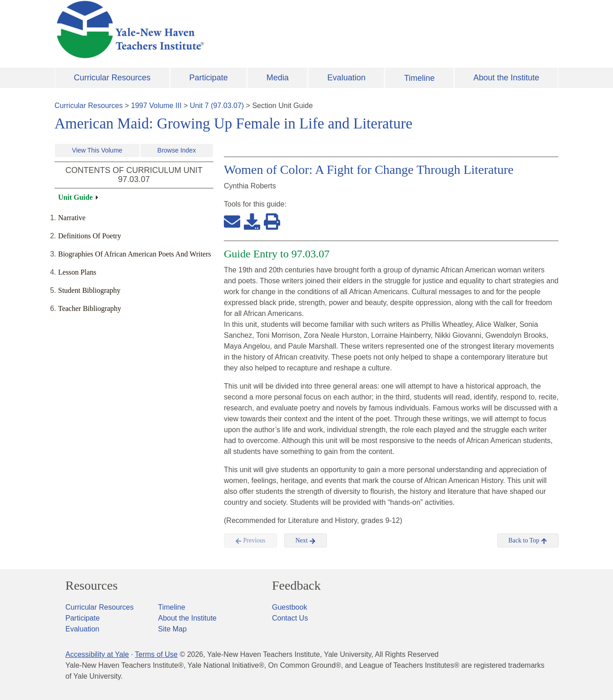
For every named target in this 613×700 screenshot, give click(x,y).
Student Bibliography (89, 290)
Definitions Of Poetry (90, 236)
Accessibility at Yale (97, 654)
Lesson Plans (77, 272)
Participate (209, 78)
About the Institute (506, 78)
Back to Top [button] (528, 541)
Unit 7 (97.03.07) (217, 106)
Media (278, 78)
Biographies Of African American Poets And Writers (135, 254)
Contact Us (290, 618)
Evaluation (346, 78)
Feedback (296, 586)
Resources (91, 586)
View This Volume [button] (97, 150)
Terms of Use (156, 654)
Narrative (72, 218)
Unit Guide (75, 197)
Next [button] (306, 541)
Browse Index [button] (177, 150)
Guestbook (289, 607)
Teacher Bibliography (90, 308)
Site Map (172, 629)
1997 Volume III (156, 106)
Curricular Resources (112, 78)
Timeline (419, 78)
